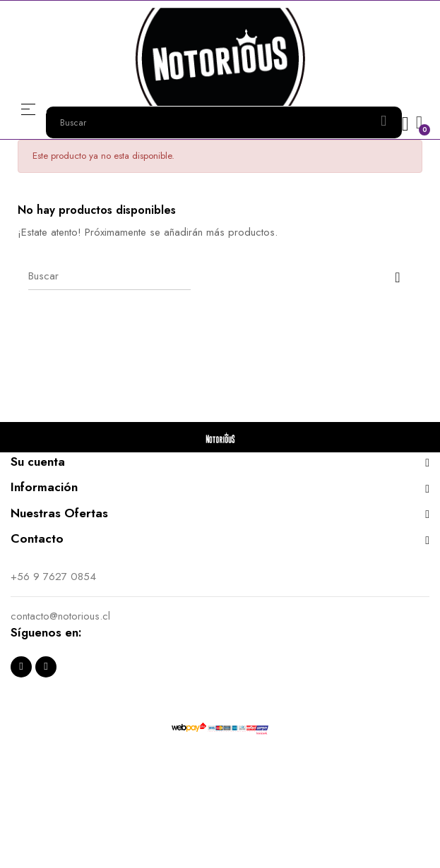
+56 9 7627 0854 (53, 577)
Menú (28, 109)
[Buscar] (109, 276)
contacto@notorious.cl (60, 616)
